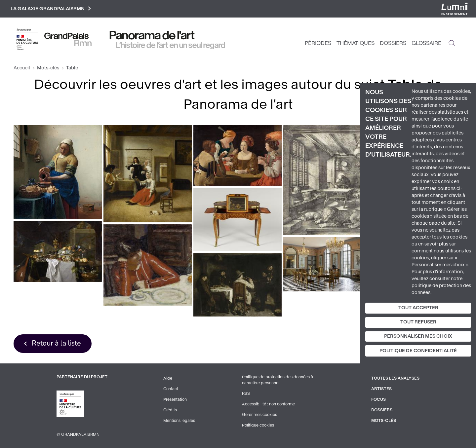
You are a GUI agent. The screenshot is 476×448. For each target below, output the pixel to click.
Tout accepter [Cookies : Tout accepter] (418, 308)
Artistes (381, 389)
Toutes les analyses (395, 378)
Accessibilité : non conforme (268, 404)
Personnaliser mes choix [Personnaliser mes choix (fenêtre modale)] (418, 336)
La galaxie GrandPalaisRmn (51, 9)
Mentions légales (179, 421)
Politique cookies (258, 425)
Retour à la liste (56, 343)
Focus (378, 399)
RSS (246, 393)
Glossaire (426, 43)
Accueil (22, 68)
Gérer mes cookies (259, 415)
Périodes (318, 43)
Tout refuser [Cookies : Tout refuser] (418, 322)
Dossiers (393, 43)
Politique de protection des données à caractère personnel (278, 380)
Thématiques (356, 43)
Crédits (170, 410)
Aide (168, 378)
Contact (171, 389)
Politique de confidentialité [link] (418, 351)
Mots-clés (48, 68)
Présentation (175, 399)
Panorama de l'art (152, 35)
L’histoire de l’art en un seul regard (171, 45)
